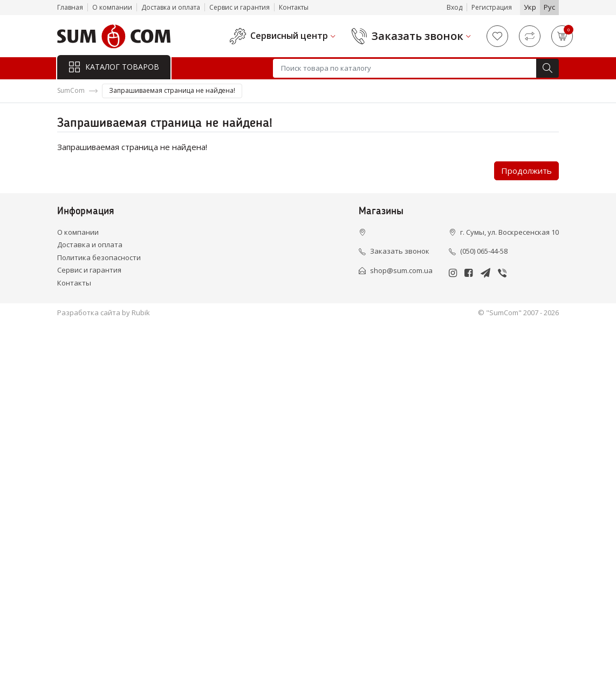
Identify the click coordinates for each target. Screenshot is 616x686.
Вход (454, 7)
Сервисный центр (289, 36)
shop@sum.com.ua (401, 270)
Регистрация (492, 7)
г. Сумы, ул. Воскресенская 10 (509, 232)
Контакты (294, 7)
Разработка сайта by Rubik (104, 313)
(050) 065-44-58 (484, 251)
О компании (112, 7)
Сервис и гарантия (239, 7)
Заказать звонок (417, 36)
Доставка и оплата (171, 7)
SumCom (71, 90)
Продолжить (526, 171)
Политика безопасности (99, 257)
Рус (549, 7)
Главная (70, 7)
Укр (530, 7)
